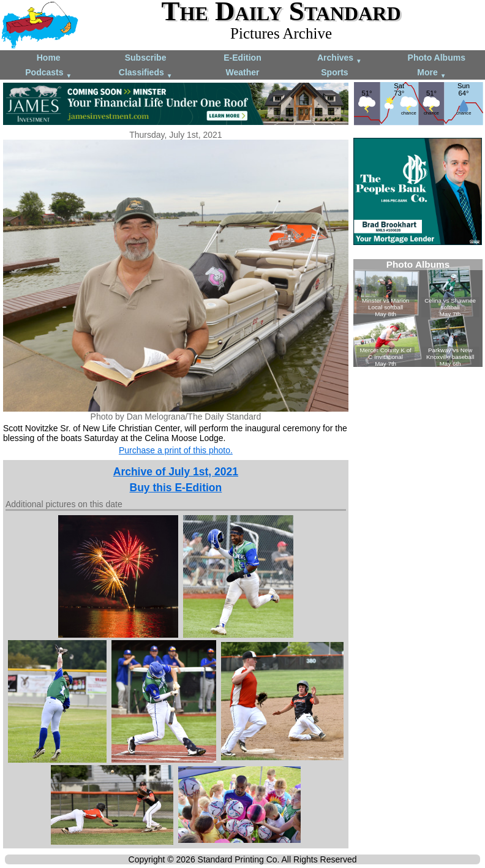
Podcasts (48, 73)
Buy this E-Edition (176, 488)
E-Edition (242, 58)
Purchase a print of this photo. (176, 450)
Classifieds (146, 73)
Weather (242, 72)
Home (49, 58)
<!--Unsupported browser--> (418, 313)
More (431, 73)
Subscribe (146, 58)
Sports (334, 72)
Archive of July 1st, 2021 (176, 472)
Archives (340, 58)
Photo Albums (437, 58)
